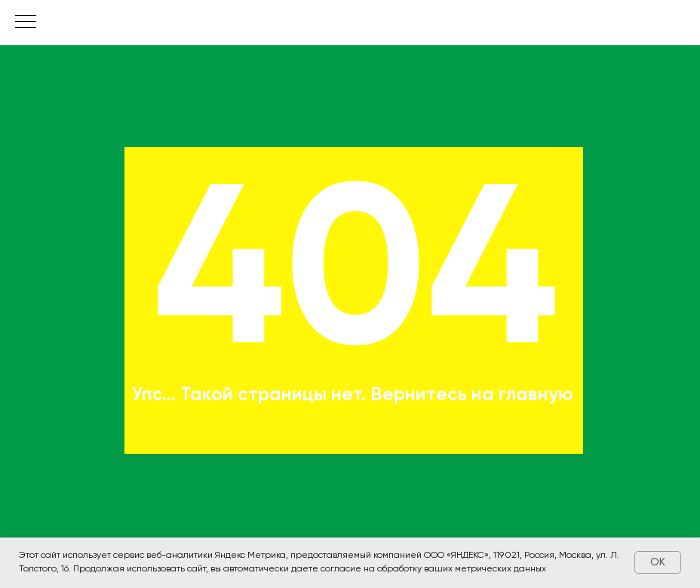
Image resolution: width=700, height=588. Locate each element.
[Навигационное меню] (26, 23)
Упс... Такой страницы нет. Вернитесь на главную (352, 395)
